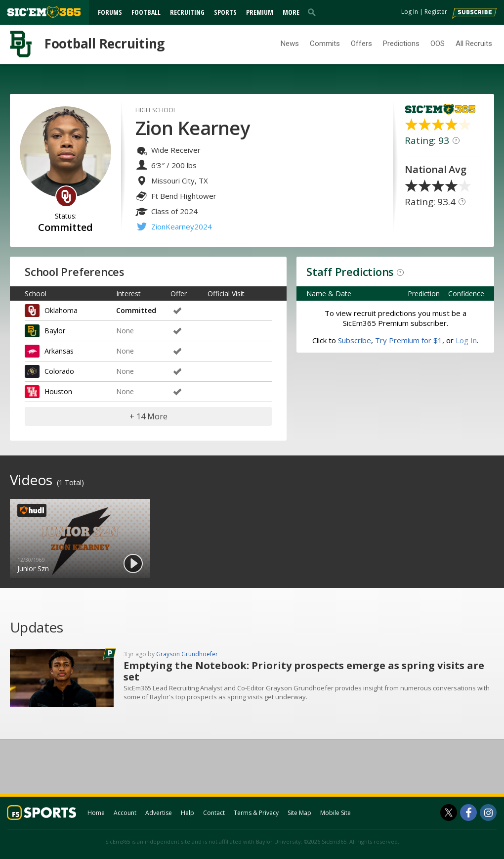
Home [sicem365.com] (96, 813)
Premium (260, 12)
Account (125, 813)
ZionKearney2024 (182, 226)
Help (188, 813)
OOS (438, 44)
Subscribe (355, 340)
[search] (314, 12)
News (290, 44)
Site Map (299, 813)
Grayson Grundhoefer (187, 654)
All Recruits (474, 44)
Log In (410, 12)
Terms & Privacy (256, 813)
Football (146, 12)
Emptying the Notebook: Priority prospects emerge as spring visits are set (304, 671)
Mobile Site (336, 813)
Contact (214, 813)
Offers (361, 44)
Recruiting (187, 12)
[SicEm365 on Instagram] (488, 813)
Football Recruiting (105, 44)
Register (436, 12)
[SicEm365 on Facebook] (468, 813)
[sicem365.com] (44, 12)
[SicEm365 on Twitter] (449, 813)
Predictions (401, 44)
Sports (225, 12)
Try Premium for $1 (409, 340)
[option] (80, 539)
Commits (325, 44)
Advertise (159, 813)
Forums (110, 12)
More (291, 12)
